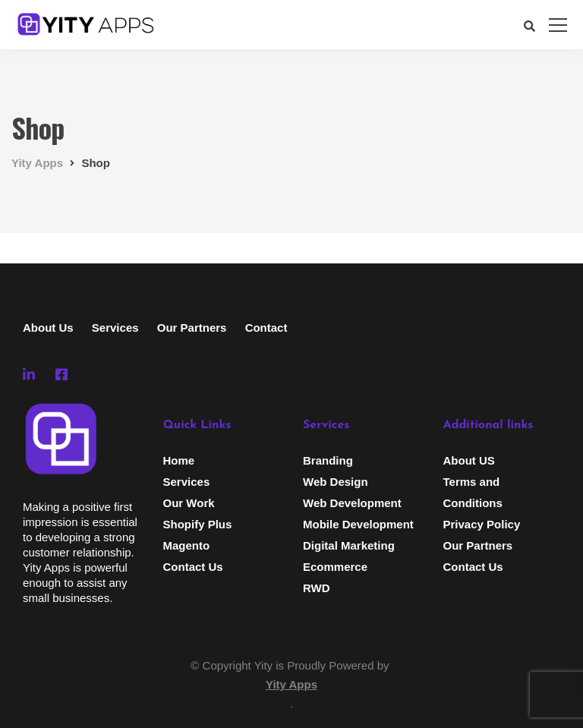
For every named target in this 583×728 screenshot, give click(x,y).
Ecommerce (335, 567)
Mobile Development (358, 524)
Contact (266, 328)
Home (179, 460)
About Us (48, 328)
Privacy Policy (482, 524)
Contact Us (193, 567)
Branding (328, 460)
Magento (187, 545)
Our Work (189, 503)
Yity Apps (291, 684)
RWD (317, 588)
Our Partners (192, 328)
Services (115, 328)
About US (469, 460)
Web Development (352, 503)
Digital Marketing (349, 545)
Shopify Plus (198, 524)
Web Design (336, 482)
